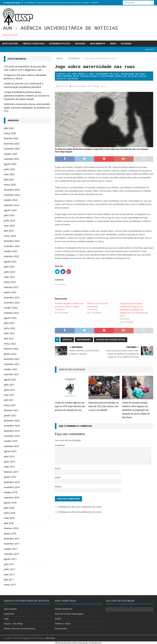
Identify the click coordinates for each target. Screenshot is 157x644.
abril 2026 (9, 128)
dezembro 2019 (12, 431)
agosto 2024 (10, 210)
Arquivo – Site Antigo (13, 624)
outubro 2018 (11, 492)
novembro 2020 (12, 426)
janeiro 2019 (10, 477)
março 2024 (10, 236)
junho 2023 (9, 272)
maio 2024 (9, 226)
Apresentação (10, 609)
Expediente (9, 614)
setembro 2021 (11, 374)
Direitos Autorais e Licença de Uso (20, 628)
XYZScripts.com (95, 643)
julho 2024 (9, 215)
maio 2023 (9, 277)
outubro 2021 (11, 369)
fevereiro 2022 (11, 349)
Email (57, 478)
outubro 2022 (11, 308)
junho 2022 (9, 328)
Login (6, 619)
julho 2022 (9, 323)
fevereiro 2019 (11, 472)
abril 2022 (9, 339)
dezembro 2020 (12, 421)
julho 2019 (9, 456)
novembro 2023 (12, 246)
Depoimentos (61, 628)
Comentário (60, 445)
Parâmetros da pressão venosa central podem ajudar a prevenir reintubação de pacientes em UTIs (27, 108)
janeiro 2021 (10, 415)
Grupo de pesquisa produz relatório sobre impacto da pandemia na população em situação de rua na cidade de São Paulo (134, 310)
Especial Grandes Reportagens (69, 614)
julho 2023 (9, 267)
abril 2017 (9, 580)
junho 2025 (9, 169)
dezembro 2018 (12, 482)
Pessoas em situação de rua (111, 340)
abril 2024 (9, 231)
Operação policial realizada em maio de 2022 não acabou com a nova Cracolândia (104, 406)
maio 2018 (9, 518)
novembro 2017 (12, 544)
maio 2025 (9, 174)
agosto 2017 (10, 559)
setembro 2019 (11, 446)
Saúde (113, 44)
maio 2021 (9, 395)
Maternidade (84, 340)
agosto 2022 (10, 318)
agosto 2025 (10, 164)
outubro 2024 (11, 200)
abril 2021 (9, 400)
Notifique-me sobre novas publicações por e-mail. (80, 512)
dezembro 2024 (12, 190)
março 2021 (10, 405)
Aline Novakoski (79, 86)
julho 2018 (9, 508)
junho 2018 (9, 513)
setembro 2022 (11, 313)
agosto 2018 (10, 503)
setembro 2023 (11, 256)
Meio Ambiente (98, 44)
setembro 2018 (11, 498)
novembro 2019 (12, 436)
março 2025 (10, 185)
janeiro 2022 (10, 354)
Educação (80, 44)
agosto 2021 (10, 380)
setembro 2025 (11, 159)
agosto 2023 (10, 262)
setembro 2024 (11, 205)
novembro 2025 (12, 149)
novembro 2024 (12, 195)
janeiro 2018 (10, 533)
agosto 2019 (10, 451)
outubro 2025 (11, 154)
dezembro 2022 (12, 297)
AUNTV (58, 619)
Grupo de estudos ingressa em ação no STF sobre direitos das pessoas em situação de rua (70, 406)
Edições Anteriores (64, 609)
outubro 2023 (11, 251)
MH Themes (50, 638)
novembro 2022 (12, 303)
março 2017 (10, 585)
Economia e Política (60, 44)
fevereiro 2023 (11, 287)
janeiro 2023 (10, 292)
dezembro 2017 (12, 539)
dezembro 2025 (12, 144)
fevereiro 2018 (11, 528)
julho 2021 (9, 385)
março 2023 (10, 282)
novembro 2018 (12, 487)
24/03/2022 (63, 86)
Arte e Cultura (10, 44)
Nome (57, 469)
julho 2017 (9, 564)
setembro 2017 (11, 554)
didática (67, 340)
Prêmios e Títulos (63, 624)
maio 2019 (9, 467)
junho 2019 (9, 462)
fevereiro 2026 (11, 138)
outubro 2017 (11, 549)
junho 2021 (9, 390)
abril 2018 (9, 523)
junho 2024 (9, 221)
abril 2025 (9, 180)
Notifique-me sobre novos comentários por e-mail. (80, 507)
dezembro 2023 (12, 241)
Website (58, 487)
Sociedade (126, 44)
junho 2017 (9, 569)
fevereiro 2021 (11, 410)
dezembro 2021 (12, 359)
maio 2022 (9, 333)
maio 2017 (9, 574)
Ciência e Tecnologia (34, 44)
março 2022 (10, 344)
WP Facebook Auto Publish (66, 643)
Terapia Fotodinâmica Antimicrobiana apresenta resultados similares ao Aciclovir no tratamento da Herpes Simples (27, 96)
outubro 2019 (11, 441)
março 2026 (10, 133)
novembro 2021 (12, 364)
